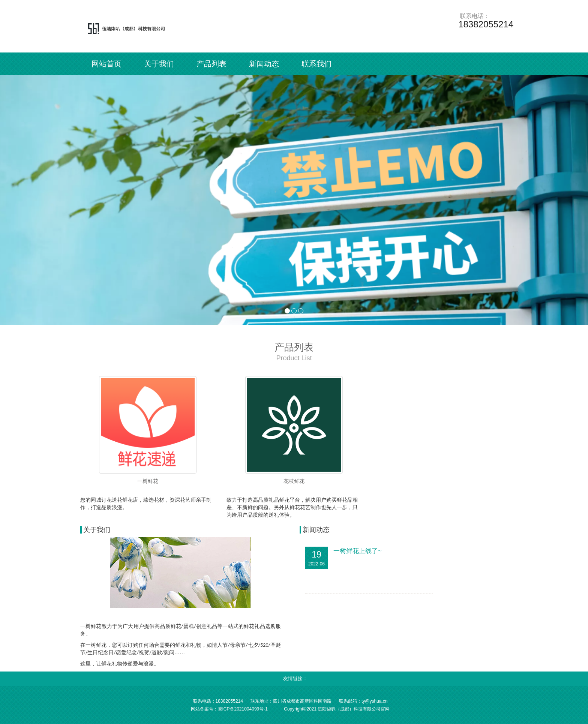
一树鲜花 (148, 481)
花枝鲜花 (294, 481)
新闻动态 (264, 64)
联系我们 (316, 64)
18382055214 (229, 701)
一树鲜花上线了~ (358, 551)
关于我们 (159, 64)
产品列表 (211, 64)
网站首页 (106, 64)
